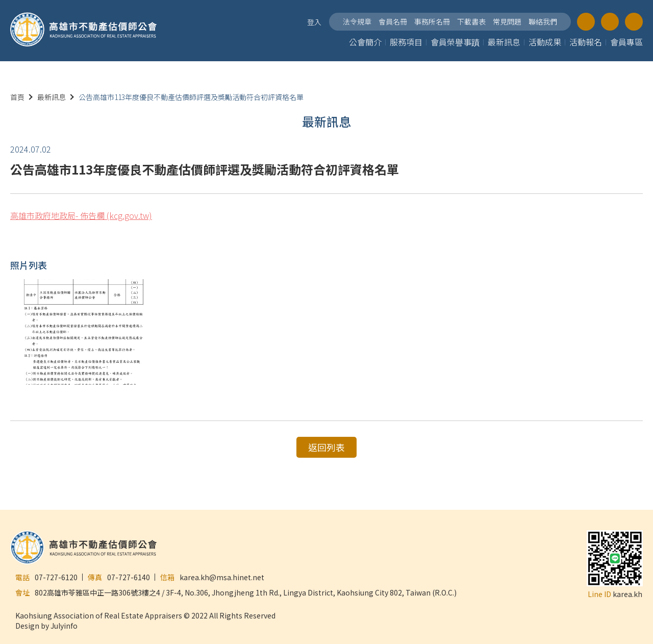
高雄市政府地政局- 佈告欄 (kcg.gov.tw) (81, 215)
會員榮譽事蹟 (455, 42)
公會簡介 (365, 42)
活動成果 (545, 42)
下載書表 (471, 21)
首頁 (17, 97)
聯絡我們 (543, 21)
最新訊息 (504, 42)
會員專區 (626, 42)
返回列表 (326, 447)
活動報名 (586, 42)
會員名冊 (393, 21)
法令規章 (357, 21)
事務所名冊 (432, 21)
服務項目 (406, 42)
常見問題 (507, 21)
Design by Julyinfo (46, 625)
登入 (314, 22)
